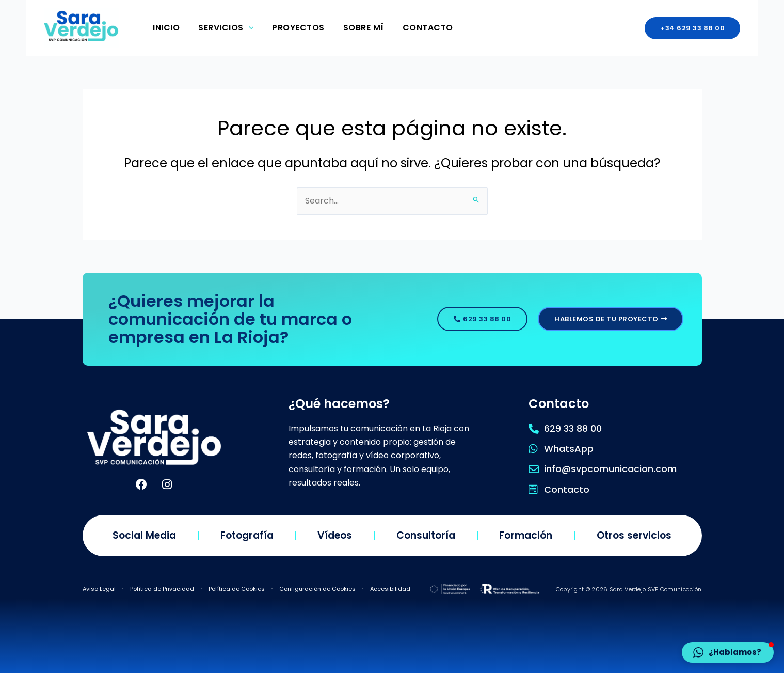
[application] (249, 28)
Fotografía (247, 535)
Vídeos (335, 535)
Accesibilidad (390, 589)
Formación (526, 535)
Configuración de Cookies (317, 589)
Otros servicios (634, 535)
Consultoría (426, 535)
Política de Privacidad (162, 589)
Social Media (144, 535)
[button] (692, 28)
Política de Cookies (237, 589)
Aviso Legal (99, 589)
